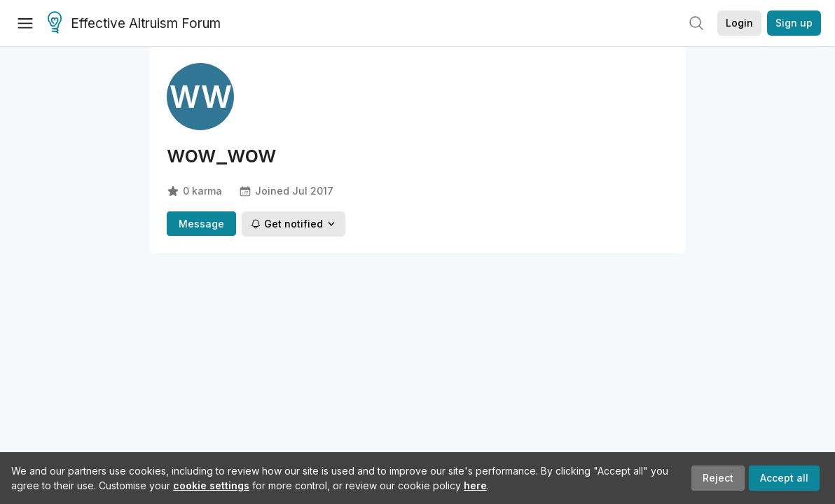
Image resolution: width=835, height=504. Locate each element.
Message (201, 224)
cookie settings (211, 485)
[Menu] (25, 23)
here (475, 485)
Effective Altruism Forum (134, 24)
